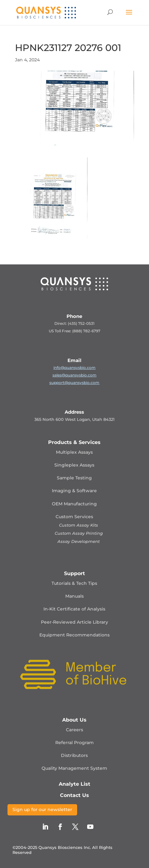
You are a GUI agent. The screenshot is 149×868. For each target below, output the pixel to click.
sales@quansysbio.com (74, 375)
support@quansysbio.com (74, 383)
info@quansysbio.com (74, 368)
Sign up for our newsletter (42, 809)
